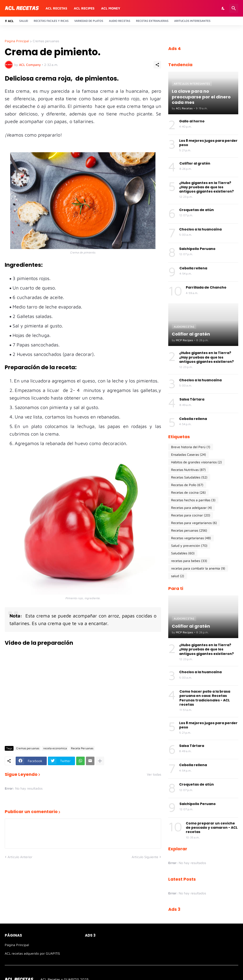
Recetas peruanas (189, 530)
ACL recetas (56, 8)
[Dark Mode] (223, 8)
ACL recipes (84, 8)
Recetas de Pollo (187, 485)
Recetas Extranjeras (152, 21)
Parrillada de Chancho (206, 287)
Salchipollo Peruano (197, 249)
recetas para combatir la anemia (198, 568)
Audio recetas (120, 21)
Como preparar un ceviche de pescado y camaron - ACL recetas (212, 828)
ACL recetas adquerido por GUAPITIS (32, 953)
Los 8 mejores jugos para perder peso (208, 143)
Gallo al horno (192, 121)
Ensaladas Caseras (189, 455)
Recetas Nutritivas (188, 470)
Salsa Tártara (192, 399)
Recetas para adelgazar (192, 508)
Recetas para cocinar (191, 515)
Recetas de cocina (188, 492)
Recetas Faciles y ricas (51, 21)
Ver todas (154, 774)
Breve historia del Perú (191, 447)
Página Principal (17, 41)
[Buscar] (234, 8)
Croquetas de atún (196, 210)
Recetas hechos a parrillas (193, 500)
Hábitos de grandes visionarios (196, 462)
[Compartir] (157, 65)
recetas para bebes (189, 561)
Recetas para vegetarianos (194, 523)
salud (178, 576)
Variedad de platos (89, 21)
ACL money (111, 8)
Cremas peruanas (46, 41)
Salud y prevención (189, 546)
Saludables (183, 553)
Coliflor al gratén (195, 163)
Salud (24, 21)
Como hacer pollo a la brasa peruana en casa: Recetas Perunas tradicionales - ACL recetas (205, 698)
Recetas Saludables (189, 477)
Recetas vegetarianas (191, 538)
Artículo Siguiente (145, 857)
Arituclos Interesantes (192, 21)
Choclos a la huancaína (200, 229)
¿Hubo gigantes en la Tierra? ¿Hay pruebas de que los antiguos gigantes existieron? (206, 187)
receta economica (55, 748)
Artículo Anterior (20, 857)
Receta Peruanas (82, 748)
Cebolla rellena (193, 268)
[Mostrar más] (100, 761)
